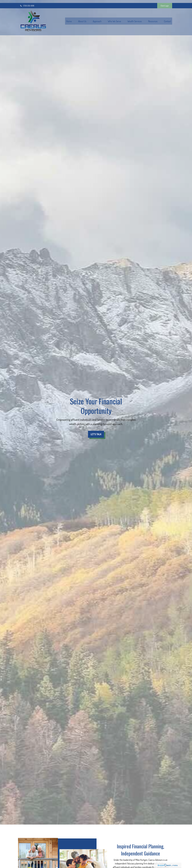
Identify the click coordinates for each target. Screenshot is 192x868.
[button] (69, 18)
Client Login (165, 3)
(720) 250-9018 (27, 3)
